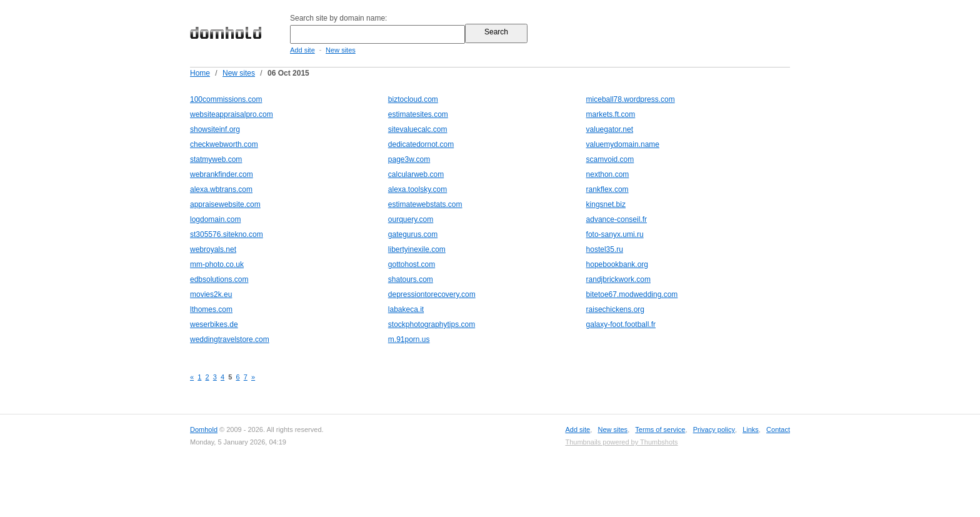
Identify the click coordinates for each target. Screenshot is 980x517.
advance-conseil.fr (617, 219)
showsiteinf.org (215, 129)
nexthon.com (608, 174)
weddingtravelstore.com (230, 339)
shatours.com (411, 279)
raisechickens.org (615, 309)
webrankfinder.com (222, 174)
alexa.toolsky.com (417, 189)
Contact (778, 429)
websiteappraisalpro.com (232, 114)
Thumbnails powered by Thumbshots (621, 442)
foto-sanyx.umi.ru (615, 234)
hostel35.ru (605, 249)
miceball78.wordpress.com (631, 99)
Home (200, 73)
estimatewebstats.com (425, 204)
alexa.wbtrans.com (221, 189)
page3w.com (409, 159)
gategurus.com (413, 234)
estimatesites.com (418, 114)
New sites (341, 50)
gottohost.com (412, 264)
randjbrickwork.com (618, 279)
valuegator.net (610, 129)
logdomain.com (215, 219)
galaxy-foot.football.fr (621, 324)
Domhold (204, 429)
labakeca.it (406, 309)
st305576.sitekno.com (227, 234)
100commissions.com (226, 99)
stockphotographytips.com (432, 324)
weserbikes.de (214, 324)
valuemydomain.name (623, 144)
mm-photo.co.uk (217, 264)
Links (751, 429)
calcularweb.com (416, 174)
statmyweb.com (216, 159)
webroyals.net (213, 249)
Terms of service (660, 429)
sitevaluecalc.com (418, 129)
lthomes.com (211, 309)
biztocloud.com (413, 99)
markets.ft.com (611, 114)
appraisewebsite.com (225, 204)
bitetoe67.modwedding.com (632, 294)
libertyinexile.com (417, 249)
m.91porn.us (409, 339)
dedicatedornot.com (421, 144)
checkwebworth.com (224, 144)
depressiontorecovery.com (432, 294)
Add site (302, 50)
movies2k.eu (211, 294)
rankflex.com (607, 189)
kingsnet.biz (606, 204)
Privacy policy (714, 429)
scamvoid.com (610, 159)
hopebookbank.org (617, 264)
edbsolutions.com (219, 279)
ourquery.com (411, 219)
